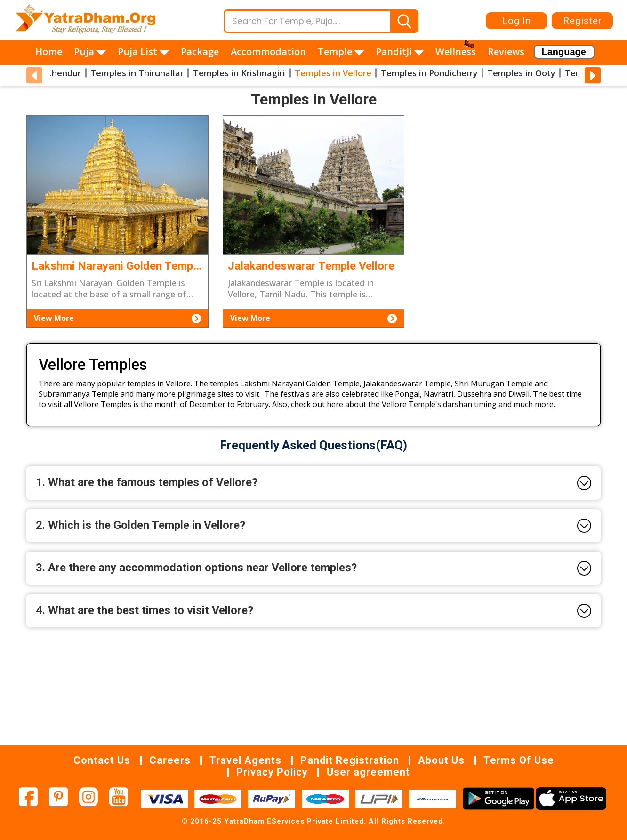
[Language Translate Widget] (564, 52)
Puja (90, 52)
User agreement (368, 772)
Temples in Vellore (333, 73)
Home (49, 52)
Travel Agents (245, 760)
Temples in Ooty (521, 73)
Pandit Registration (350, 760)
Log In (517, 21)
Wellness (456, 52)
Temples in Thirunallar (137, 73)
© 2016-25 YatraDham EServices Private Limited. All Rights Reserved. (313, 821)
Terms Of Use (519, 760)
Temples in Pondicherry (429, 73)
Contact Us (102, 760)
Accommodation (268, 52)
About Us (441, 760)
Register (583, 21)
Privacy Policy (272, 772)
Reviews (506, 52)
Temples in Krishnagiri (239, 73)
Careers (170, 760)
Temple (341, 52)
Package (200, 52)
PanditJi (400, 52)
